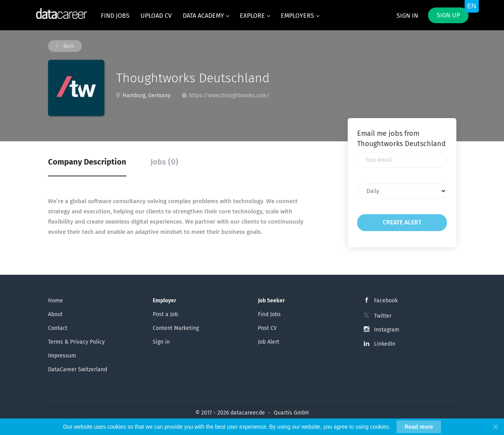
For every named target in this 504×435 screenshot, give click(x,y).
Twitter (383, 316)
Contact (58, 328)
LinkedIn (385, 344)
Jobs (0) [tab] (164, 162)
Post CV (267, 328)
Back (68, 46)
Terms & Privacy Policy (76, 342)
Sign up (448, 15)
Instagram (387, 330)
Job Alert (269, 342)
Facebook (386, 301)
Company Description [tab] (87, 162)
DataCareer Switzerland (78, 369)
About (55, 314)
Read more (419, 427)
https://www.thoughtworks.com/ (229, 95)
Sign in (407, 16)
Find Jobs (269, 314)
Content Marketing (176, 328)
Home (56, 301)
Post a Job (165, 314)
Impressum (62, 356)
